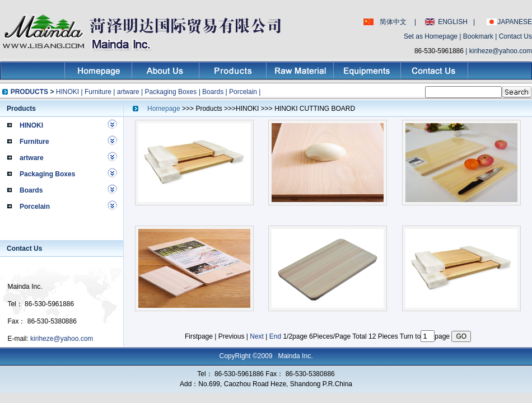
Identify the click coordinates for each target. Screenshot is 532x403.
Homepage (165, 109)
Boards (213, 92)
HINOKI (67, 92)
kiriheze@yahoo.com (501, 51)
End (275, 336)
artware (128, 92)
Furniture (98, 92)
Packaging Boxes (171, 92)
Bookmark (478, 36)
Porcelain (243, 92)
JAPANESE (515, 22)
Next (257, 336)
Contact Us (515, 36)
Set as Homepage (431, 36)
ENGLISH (453, 22)
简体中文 (393, 22)
